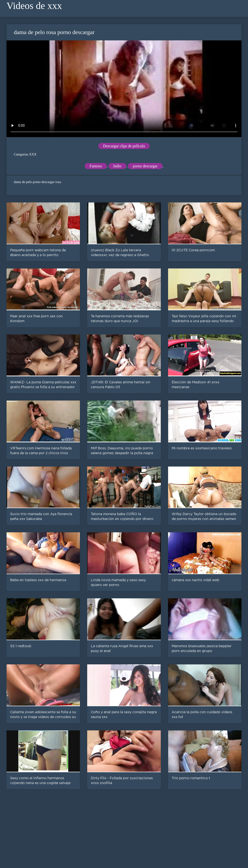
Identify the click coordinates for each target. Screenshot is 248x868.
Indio (117, 166)
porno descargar (145, 166)
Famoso (96, 166)
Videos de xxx (34, 6)
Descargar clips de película (124, 146)
